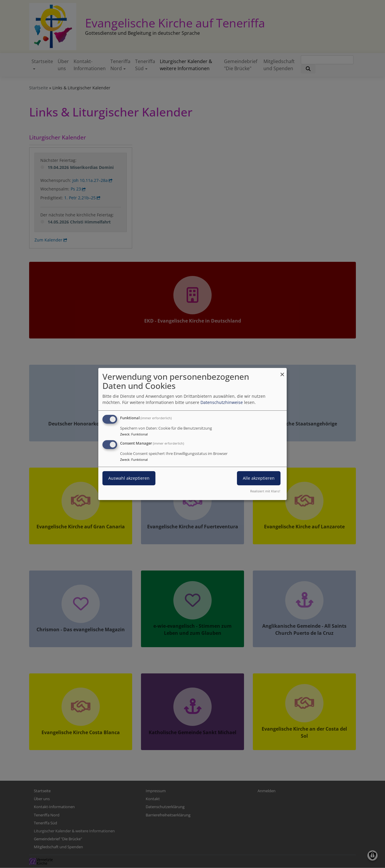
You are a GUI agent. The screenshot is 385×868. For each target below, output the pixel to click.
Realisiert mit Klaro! (265, 491)
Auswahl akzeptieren (129, 478)
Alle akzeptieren (259, 478)
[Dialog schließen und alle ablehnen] (282, 372)
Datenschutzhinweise (222, 402)
